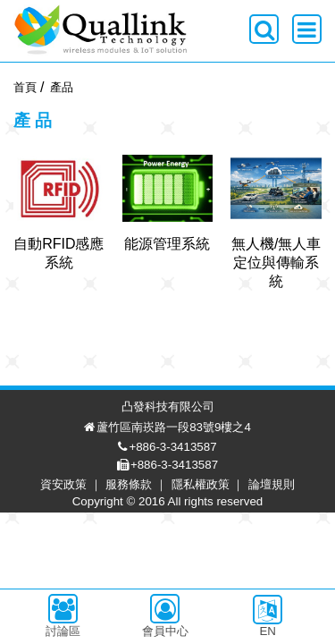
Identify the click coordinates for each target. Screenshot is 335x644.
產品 (62, 87)
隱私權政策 (214, 616)
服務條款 (142, 616)
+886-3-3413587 (186, 578)
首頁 (25, 87)
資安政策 (77, 616)
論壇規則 (285, 616)
